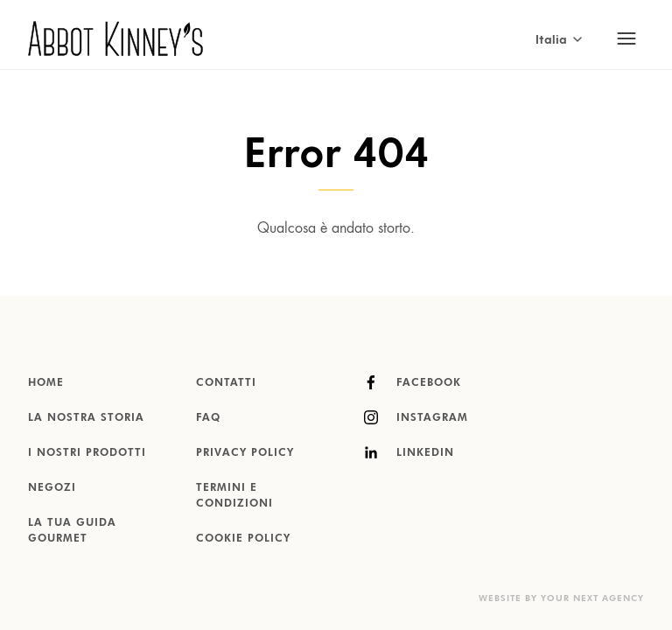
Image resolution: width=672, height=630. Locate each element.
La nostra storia (86, 418)
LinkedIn (409, 452)
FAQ (208, 418)
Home (46, 383)
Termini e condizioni (234, 496)
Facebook (413, 382)
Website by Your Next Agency (561, 598)
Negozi (52, 488)
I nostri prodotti (87, 453)
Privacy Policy (245, 453)
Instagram (416, 417)
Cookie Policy (243, 539)
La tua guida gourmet (72, 531)
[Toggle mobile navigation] (626, 38)
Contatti (226, 383)
